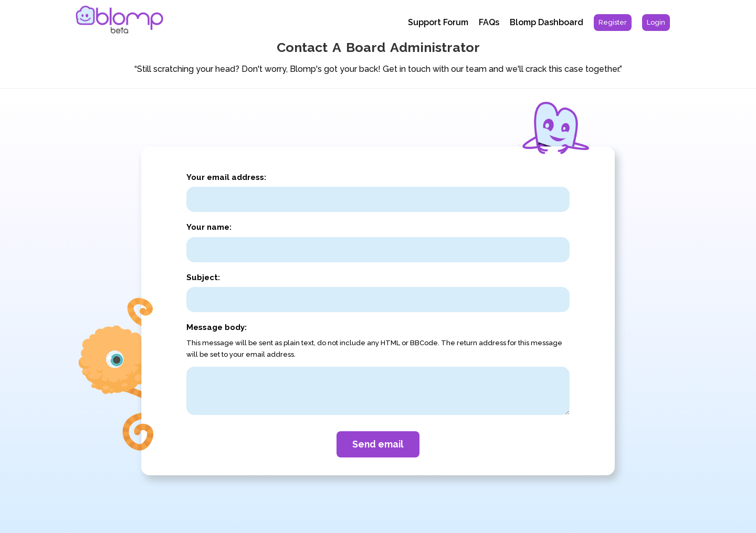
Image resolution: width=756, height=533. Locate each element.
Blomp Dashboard (547, 22)
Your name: (209, 227)
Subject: (203, 278)
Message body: (217, 327)
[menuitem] (613, 23)
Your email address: (226, 177)
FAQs (489, 22)
